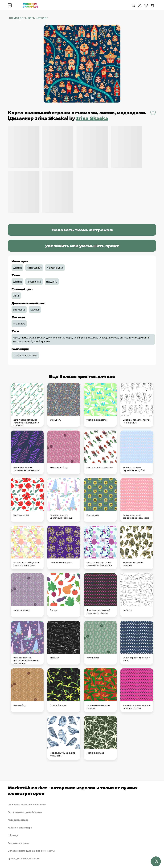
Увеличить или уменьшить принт (82, 246)
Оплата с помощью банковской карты (31, 851)
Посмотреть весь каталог (28, 18)
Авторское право (18, 820)
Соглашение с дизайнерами (25, 812)
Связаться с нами (18, 843)
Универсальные (55, 268)
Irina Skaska (92, 118)
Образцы (13, 835)
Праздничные (34, 282)
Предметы (52, 282)
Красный (35, 310)
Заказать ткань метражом (82, 230)
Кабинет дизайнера (20, 828)
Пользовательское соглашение (27, 804)
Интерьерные (34, 268)
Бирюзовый (19, 310)
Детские (17, 268)
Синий (16, 296)
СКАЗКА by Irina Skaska (25, 355)
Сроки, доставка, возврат (23, 858)
